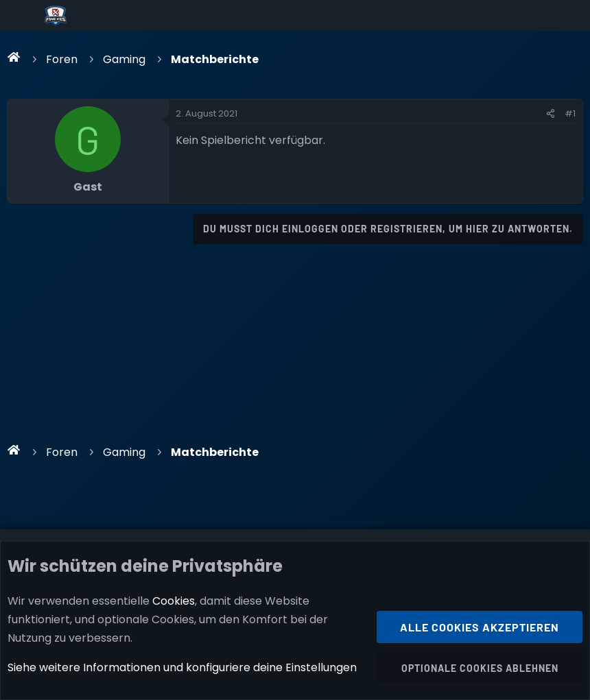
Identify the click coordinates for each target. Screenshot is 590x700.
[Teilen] (551, 114)
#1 (570, 113)
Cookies (174, 601)
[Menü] (22, 16)
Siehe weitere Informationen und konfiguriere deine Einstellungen (182, 668)
